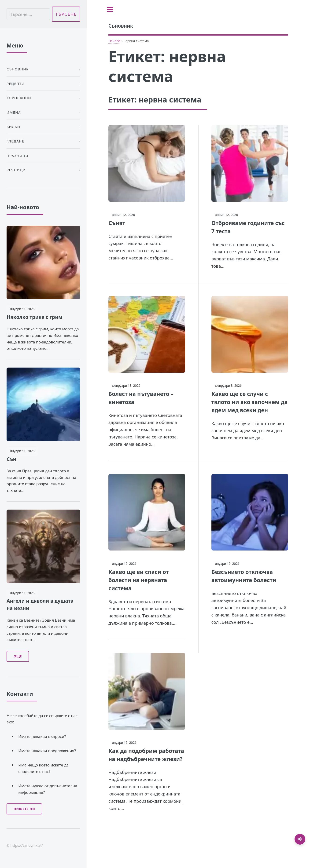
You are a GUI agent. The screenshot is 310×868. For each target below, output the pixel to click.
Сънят (117, 223)
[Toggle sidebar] (110, 9)
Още (18, 656)
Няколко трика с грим (35, 317)
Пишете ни (24, 809)
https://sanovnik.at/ (27, 845)
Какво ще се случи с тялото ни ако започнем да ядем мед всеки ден (250, 402)
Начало (114, 41)
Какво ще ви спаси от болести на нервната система (139, 580)
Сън (11, 459)
